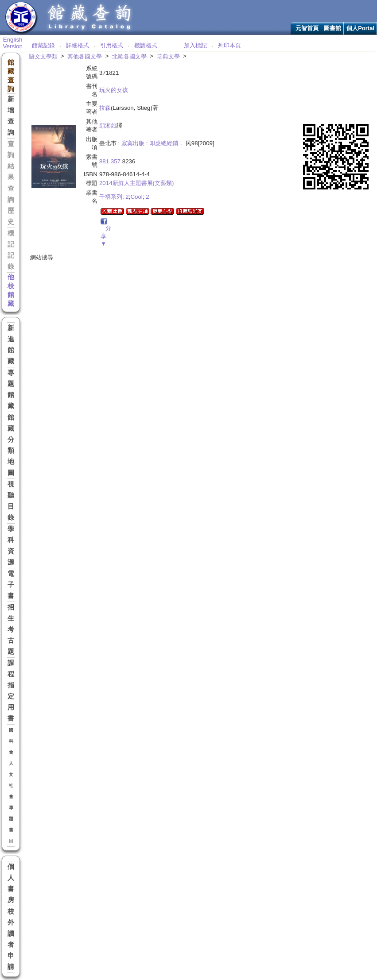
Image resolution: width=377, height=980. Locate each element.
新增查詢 (11, 116)
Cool (136, 197)
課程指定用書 (11, 691)
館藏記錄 (43, 45)
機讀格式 (146, 45)
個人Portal (360, 28)
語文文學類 (43, 56)
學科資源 (11, 546)
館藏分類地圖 (11, 445)
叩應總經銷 (164, 143)
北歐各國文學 (129, 56)
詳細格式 (78, 45)
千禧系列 (111, 197)
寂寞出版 (133, 143)
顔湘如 (108, 125)
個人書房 (11, 883)
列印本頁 (229, 45)
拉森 (105, 108)
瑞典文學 (168, 56)
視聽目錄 (11, 501)
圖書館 (332, 28)
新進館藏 (11, 345)
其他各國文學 (85, 56)
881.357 (110, 161)
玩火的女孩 (114, 90)
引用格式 (112, 45)
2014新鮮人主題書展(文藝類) (137, 183)
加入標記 (195, 45)
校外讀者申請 (11, 939)
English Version (12, 43)
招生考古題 (11, 629)
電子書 (11, 585)
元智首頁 (307, 28)
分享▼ (106, 236)
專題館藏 (11, 389)
